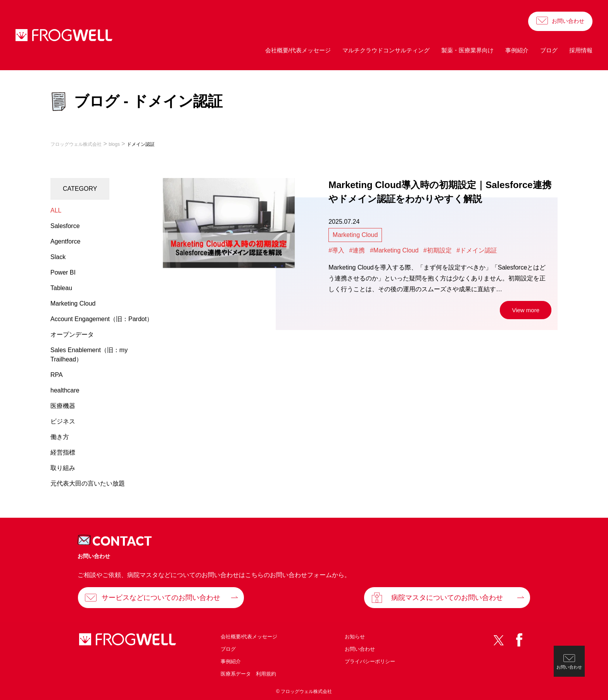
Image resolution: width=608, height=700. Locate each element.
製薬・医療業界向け (467, 50)
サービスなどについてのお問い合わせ (161, 598)
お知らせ (355, 637)
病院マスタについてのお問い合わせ (447, 598)
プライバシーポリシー (370, 661)
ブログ (549, 50)
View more (526, 310)
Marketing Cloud (355, 235)
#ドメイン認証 (477, 250)
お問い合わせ (568, 21)
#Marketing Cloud (394, 250)
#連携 (357, 250)
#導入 (336, 250)
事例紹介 (517, 50)
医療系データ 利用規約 (248, 674)
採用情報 (581, 50)
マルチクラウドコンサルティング (386, 50)
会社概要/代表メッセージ (298, 50)
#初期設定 (438, 250)
